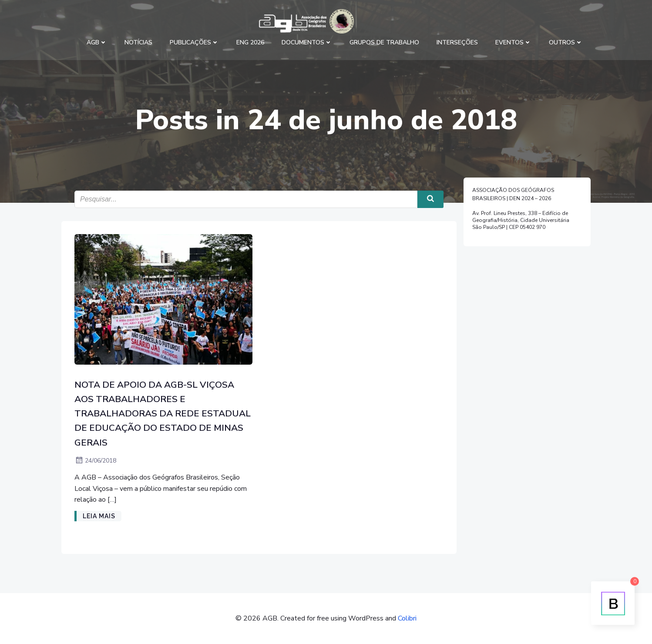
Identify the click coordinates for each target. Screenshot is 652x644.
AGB (97, 42)
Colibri (407, 618)
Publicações (194, 42)
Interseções (457, 42)
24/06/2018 (95, 461)
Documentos (307, 42)
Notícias (138, 42)
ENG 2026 (250, 42)
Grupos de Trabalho (384, 42)
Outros (566, 42)
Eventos (513, 42)
